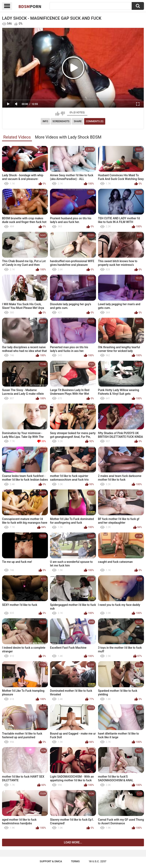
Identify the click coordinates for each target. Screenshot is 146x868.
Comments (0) (95, 121)
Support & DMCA (51, 861)
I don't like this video (63, 114)
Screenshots (61, 121)
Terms (75, 861)
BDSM (30, 6)
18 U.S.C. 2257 (98, 861)
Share (78, 121)
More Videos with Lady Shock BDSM (68, 137)
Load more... (73, 842)
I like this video (57, 114)
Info (45, 121)
